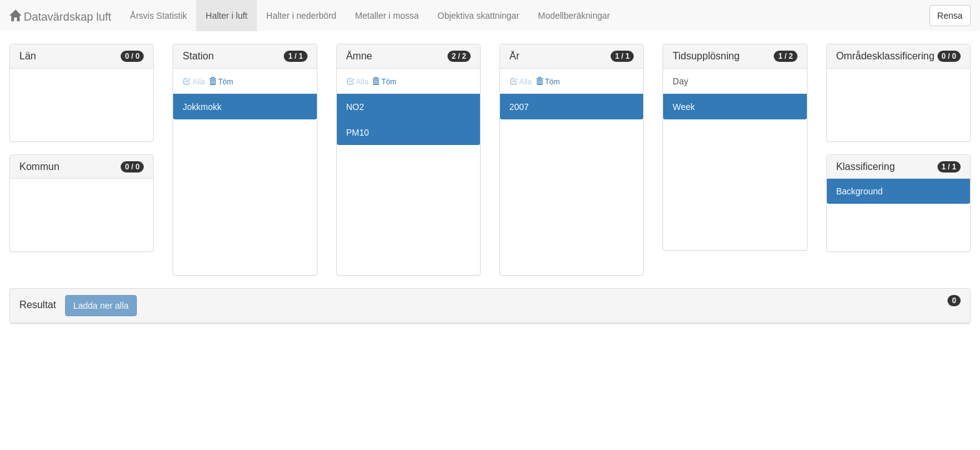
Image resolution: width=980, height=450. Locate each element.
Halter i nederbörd (301, 16)
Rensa (950, 16)
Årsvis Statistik (158, 16)
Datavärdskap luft (60, 17)
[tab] (490, 306)
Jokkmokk (202, 107)
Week (684, 107)
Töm (221, 82)
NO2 (355, 107)
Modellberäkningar (574, 16)
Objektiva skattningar (478, 16)
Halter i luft (227, 16)
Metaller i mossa (387, 16)
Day (680, 81)
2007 (519, 107)
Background (860, 191)
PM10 (358, 132)
